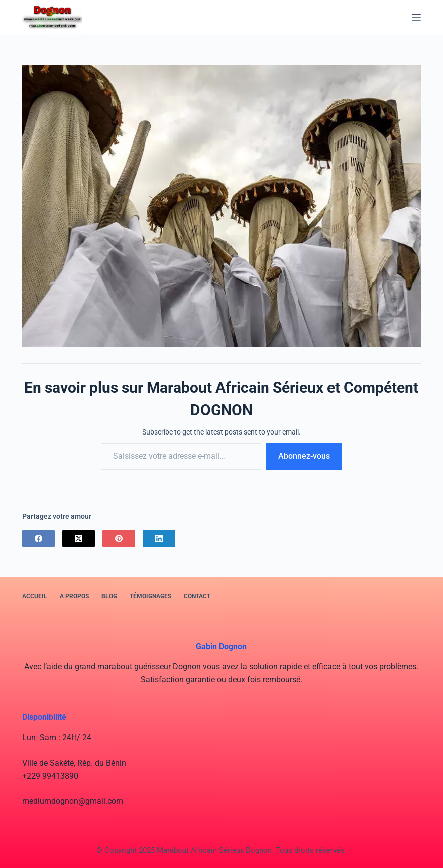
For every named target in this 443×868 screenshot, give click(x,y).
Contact (197, 596)
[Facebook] (38, 539)
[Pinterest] (119, 539)
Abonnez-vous (304, 456)
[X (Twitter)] (79, 539)
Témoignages (150, 596)
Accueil (35, 596)
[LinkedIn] (159, 539)
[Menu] (416, 18)
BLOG (109, 596)
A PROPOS (74, 596)
